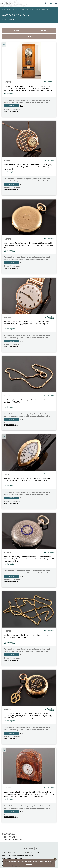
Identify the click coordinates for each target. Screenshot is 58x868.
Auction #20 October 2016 (29, 9)
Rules (21, 106)
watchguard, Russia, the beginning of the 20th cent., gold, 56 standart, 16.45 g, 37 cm (26, 401)
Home (3, 9)
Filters (43, 30)
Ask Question (49, 82)
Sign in (12, 106)
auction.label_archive (13, 9)
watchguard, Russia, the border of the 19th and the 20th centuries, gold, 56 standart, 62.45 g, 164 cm (28, 636)
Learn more (29, 864)
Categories (15, 30)
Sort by (29, 36)
